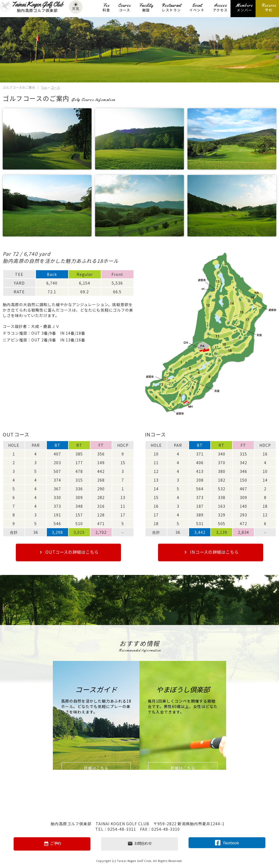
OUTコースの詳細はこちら (68, 552)
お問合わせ (140, 844)
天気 (76, 8)
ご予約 (52, 844)
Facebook (227, 842)
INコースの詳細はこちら (211, 552)
